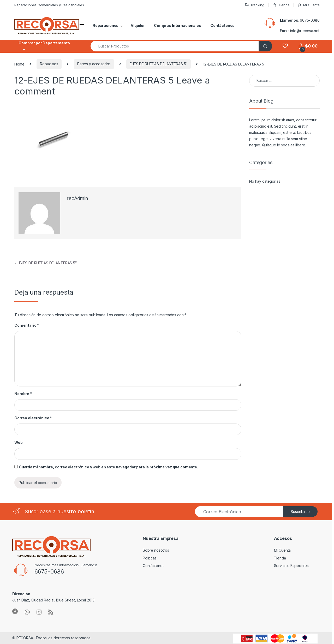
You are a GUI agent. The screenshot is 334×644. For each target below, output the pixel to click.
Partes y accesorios (94, 64)
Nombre (23, 394)
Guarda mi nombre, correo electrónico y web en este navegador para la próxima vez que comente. (108, 467)
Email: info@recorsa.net (300, 31)
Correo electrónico (33, 418)
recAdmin (77, 198)
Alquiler (138, 25)
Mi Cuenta (309, 5)
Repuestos (49, 64)
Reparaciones (106, 25)
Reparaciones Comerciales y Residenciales (49, 5)
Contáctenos (222, 25)
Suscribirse (300, 512)
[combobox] (175, 46)
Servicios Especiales (291, 566)
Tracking (254, 5)
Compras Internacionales (178, 25)
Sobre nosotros (156, 550)
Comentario (27, 325)
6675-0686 (310, 20)
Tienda (281, 5)
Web (19, 442)
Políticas (150, 558)
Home (19, 64)
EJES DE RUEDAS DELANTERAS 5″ (159, 64)
